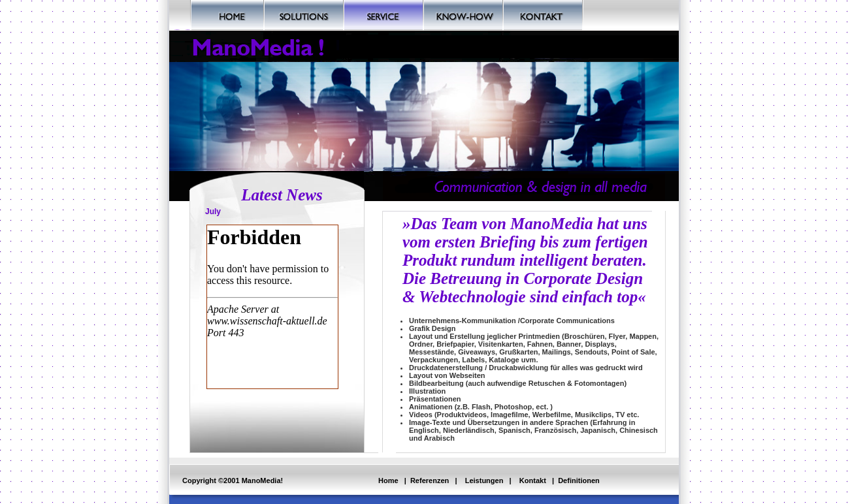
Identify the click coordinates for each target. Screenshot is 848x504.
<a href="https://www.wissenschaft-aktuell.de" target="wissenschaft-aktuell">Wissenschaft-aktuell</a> (272, 307)
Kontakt (533, 480)
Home (388, 480)
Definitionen (579, 480)
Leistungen (484, 480)
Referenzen (430, 480)
